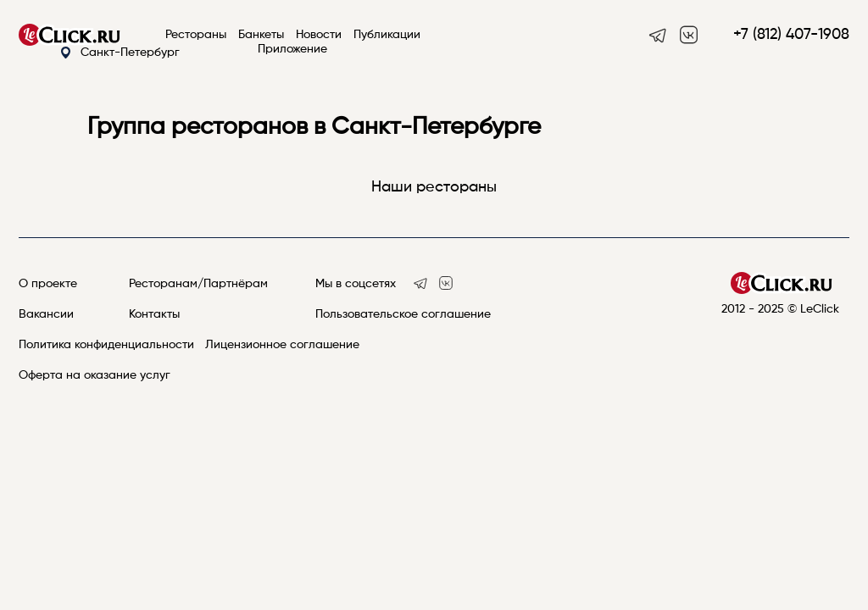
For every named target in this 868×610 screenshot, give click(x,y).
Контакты (154, 314)
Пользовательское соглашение (403, 314)
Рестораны (196, 35)
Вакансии (46, 314)
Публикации (387, 35)
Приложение (292, 49)
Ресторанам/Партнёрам (198, 284)
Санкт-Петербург (120, 53)
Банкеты (261, 35)
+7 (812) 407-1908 (791, 35)
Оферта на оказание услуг (95, 375)
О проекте (48, 284)
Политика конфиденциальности (106, 345)
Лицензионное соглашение (282, 345)
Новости (319, 35)
